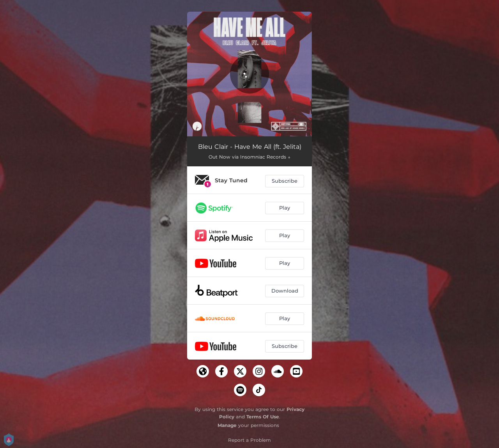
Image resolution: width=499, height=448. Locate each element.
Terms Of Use (263, 417)
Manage (227, 425)
